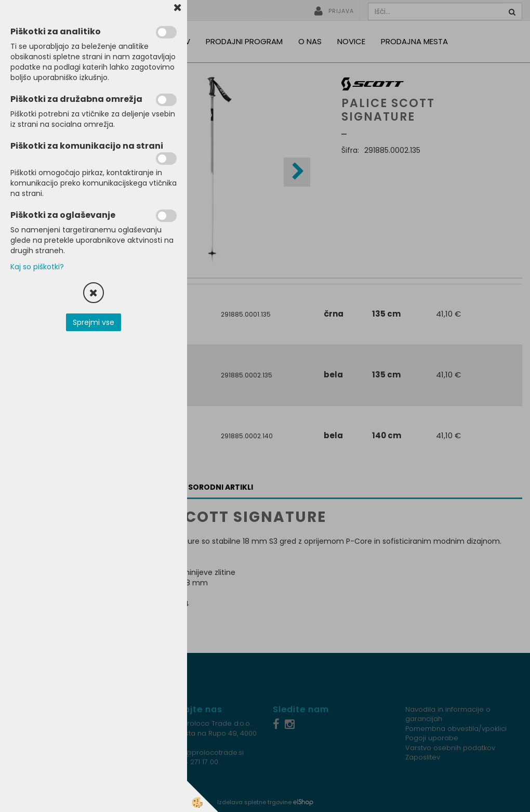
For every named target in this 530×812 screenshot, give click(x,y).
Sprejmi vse (94, 322)
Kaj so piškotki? (37, 267)
